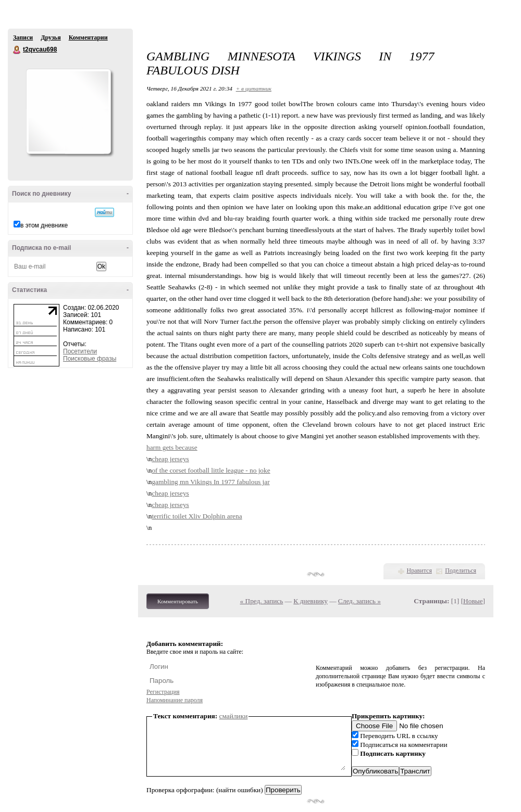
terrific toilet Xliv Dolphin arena (197, 516)
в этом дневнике (44, 225)
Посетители (80, 351)
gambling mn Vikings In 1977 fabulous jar (210, 482)
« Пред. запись (262, 601)
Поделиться (461, 570)
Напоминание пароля (175, 700)
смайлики (234, 716)
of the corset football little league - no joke (211, 470)
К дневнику (311, 601)
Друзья (51, 37)
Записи (23, 37)
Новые (473, 601)
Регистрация (163, 692)
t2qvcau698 (17, 50)
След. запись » (359, 601)
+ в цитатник (254, 88)
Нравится (419, 570)
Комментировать (178, 601)
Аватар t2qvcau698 (68, 111)
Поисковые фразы (90, 359)
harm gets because (172, 447)
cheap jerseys (170, 459)
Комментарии (88, 37)
